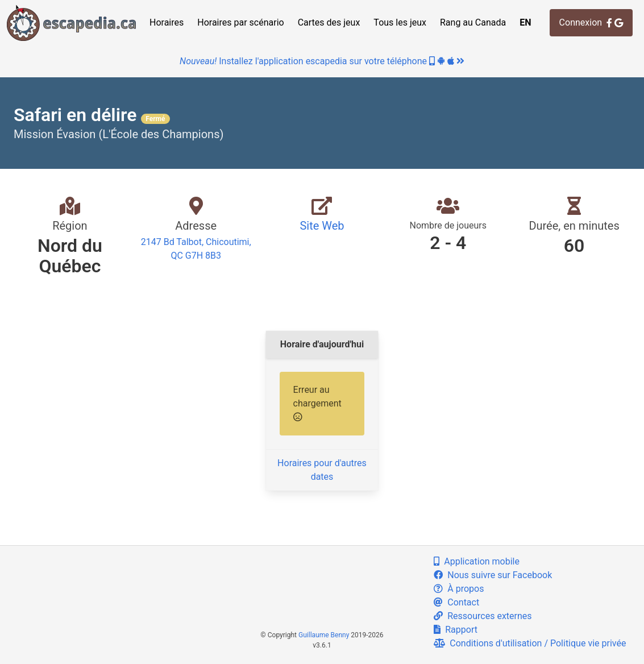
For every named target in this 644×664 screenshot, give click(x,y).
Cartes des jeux (329, 22)
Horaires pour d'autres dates (322, 470)
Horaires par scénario (240, 22)
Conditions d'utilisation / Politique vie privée (530, 643)
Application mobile (477, 561)
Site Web (322, 226)
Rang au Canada (473, 22)
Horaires (167, 22)
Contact (456, 602)
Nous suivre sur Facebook (493, 575)
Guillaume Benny (324, 635)
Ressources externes (483, 616)
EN (525, 22)
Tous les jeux (400, 22)
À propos (459, 589)
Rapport (456, 630)
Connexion (591, 22)
